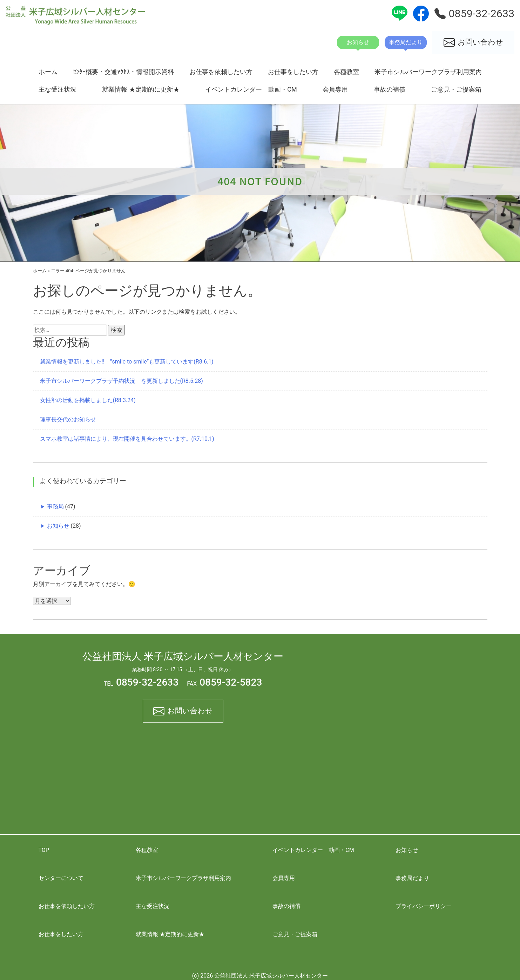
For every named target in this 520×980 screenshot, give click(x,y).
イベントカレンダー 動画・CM (251, 89)
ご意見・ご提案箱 (456, 89)
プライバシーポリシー (424, 906)
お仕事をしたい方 (293, 72)
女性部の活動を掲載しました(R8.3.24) (88, 400)
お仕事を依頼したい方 (221, 72)
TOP (44, 850)
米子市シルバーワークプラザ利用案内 (428, 72)
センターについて (61, 878)
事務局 (55, 506)
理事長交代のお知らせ (68, 419)
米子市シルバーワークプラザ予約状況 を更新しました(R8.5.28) (121, 381)
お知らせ (58, 526)
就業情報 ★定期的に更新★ (141, 89)
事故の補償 (390, 89)
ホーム (48, 72)
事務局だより (412, 878)
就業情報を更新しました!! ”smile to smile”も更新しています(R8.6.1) (127, 362)
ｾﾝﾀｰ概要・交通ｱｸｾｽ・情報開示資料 (123, 72)
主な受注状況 (58, 89)
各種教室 (346, 72)
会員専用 (335, 89)
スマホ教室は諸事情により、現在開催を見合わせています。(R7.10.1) (127, 439)
